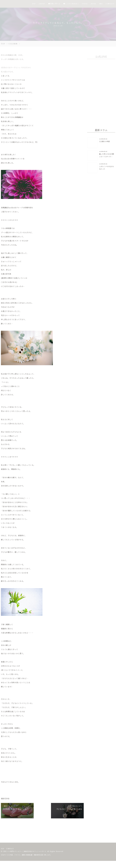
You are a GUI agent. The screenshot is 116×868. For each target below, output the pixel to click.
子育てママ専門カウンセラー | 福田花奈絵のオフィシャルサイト (25, 851)
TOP (3, 849)
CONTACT (10, 849)
